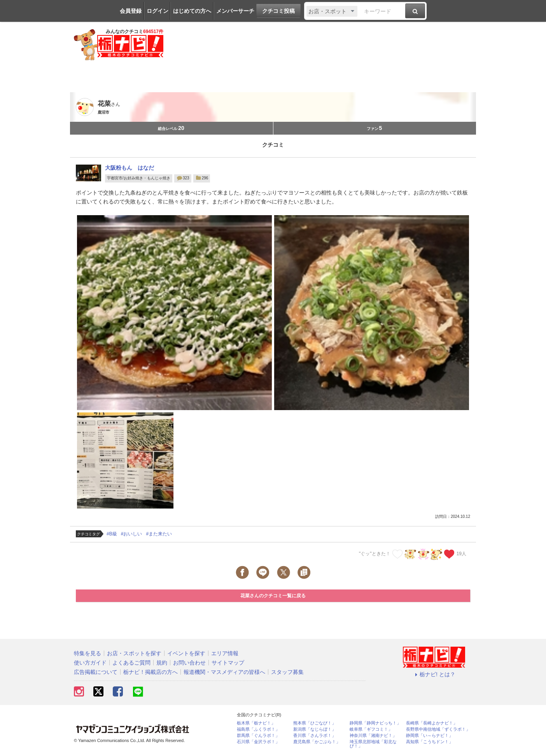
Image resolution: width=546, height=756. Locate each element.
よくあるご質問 (131, 663)
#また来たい (159, 534)
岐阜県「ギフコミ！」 (371, 729)
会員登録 (131, 11)
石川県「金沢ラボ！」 (258, 742)
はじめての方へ (192, 11)
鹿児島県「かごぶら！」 (317, 742)
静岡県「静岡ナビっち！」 (375, 723)
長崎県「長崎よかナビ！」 (432, 723)
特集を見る (87, 653)
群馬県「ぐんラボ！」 (258, 736)
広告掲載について (96, 672)
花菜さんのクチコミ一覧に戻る (273, 596)
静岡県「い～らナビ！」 (430, 736)
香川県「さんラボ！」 (315, 736)
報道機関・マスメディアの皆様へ (224, 672)
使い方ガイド (90, 663)
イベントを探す (186, 653)
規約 (162, 663)
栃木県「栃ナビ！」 (256, 723)
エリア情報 (225, 653)
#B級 (112, 534)
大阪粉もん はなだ (129, 168)
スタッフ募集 (287, 672)
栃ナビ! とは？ (434, 674)
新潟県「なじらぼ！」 (315, 729)
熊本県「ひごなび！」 (315, 723)
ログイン (157, 11)
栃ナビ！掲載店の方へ (150, 672)
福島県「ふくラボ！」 (258, 729)
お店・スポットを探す (134, 653)
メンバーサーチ (235, 11)
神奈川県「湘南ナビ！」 (373, 736)
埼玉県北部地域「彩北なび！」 (373, 744)
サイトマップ (228, 663)
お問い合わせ (189, 663)
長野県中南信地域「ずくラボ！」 (438, 729)
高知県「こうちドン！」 (430, 742)
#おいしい (132, 534)
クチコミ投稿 (278, 11)
